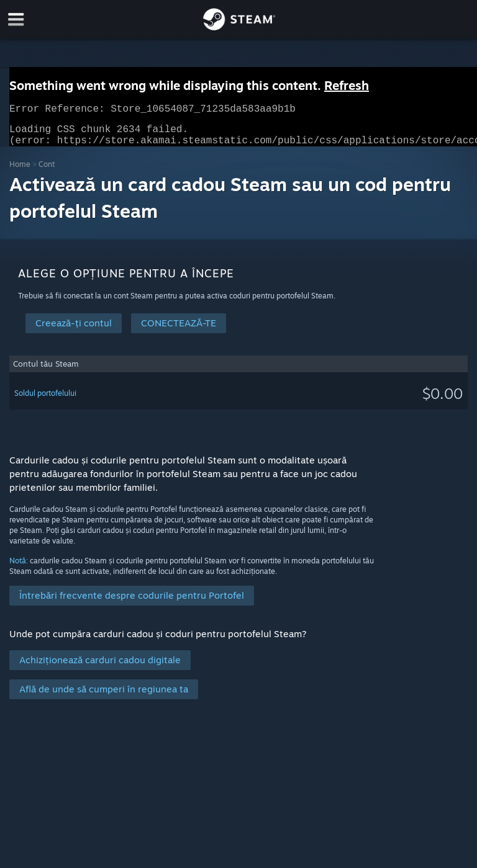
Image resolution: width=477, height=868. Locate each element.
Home (20, 172)
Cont (47, 172)
